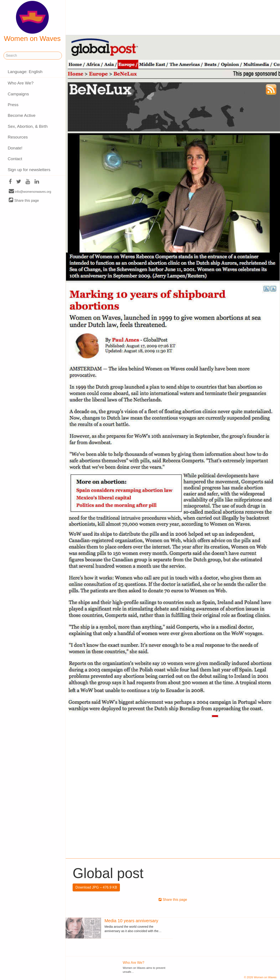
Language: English (25, 72)
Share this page (24, 200)
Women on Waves (32, 22)
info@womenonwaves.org (30, 191)
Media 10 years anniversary (131, 921)
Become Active (22, 115)
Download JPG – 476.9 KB (96, 887)
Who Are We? (21, 83)
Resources (18, 137)
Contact (15, 159)
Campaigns (18, 94)
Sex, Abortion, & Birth (28, 126)
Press (13, 105)
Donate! (15, 148)
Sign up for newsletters (29, 170)
